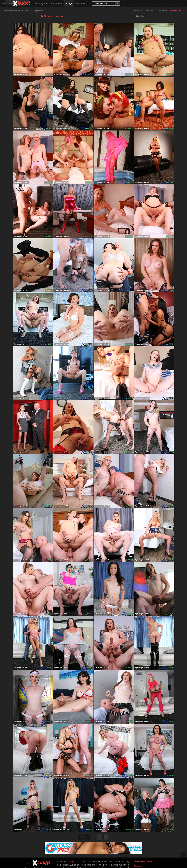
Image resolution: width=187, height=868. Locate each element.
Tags (69, 3)
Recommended (176, 11)
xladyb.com (75, 862)
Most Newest (138, 11)
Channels (57, 3)
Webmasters (138, 866)
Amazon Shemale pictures (143, 862)
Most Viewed (162, 11)
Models (80, 3)
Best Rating (150, 11)
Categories (41, 3)
